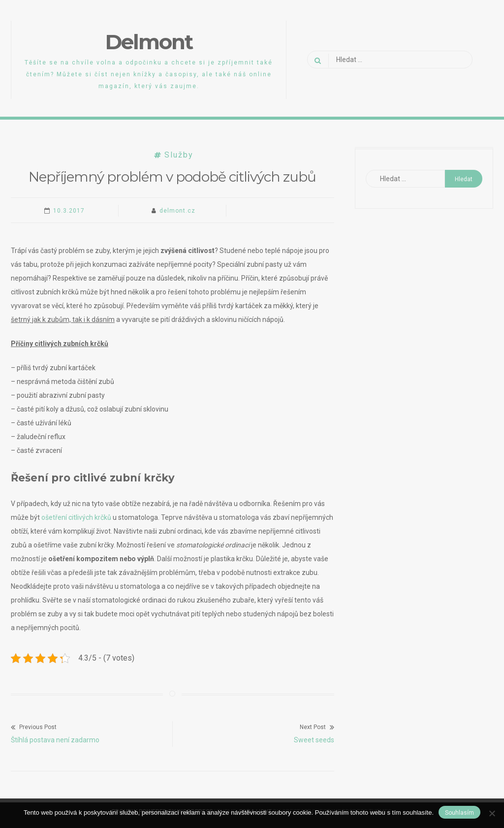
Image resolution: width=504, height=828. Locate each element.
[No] (492, 813)
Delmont (149, 42)
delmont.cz (177, 211)
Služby (179, 155)
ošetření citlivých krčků (76, 517)
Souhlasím (459, 813)
